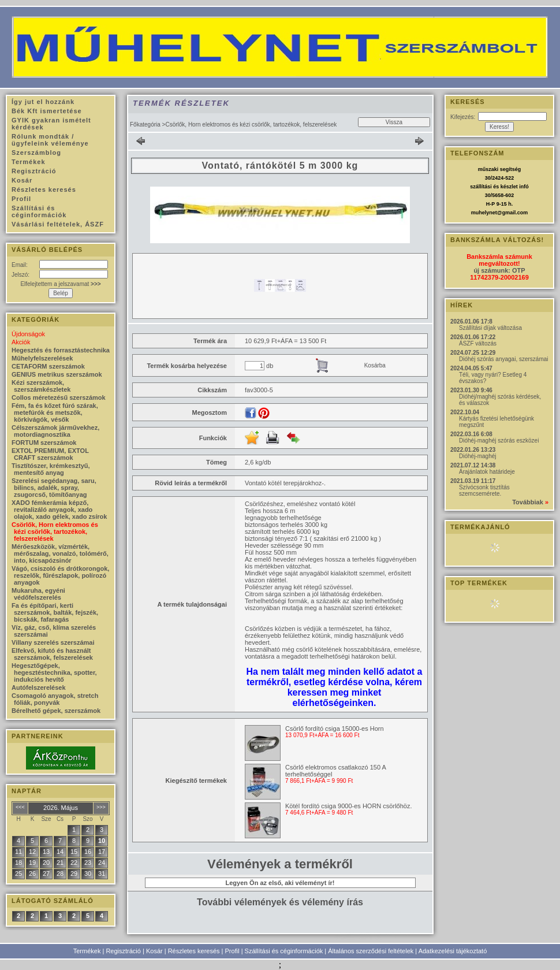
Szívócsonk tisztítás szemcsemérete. (484, 490)
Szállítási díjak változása (490, 328)
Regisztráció (123, 951)
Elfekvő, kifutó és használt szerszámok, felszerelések (52, 654)
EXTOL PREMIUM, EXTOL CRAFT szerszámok (50, 454)
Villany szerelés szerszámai (53, 642)
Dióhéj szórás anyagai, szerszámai (504, 359)
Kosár (154, 951)
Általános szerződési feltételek (371, 951)
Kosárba (375, 365)
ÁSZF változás (478, 343)
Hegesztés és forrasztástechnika (61, 350)
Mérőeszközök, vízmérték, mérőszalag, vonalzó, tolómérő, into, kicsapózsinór (60, 553)
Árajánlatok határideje (487, 472)
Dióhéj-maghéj (477, 456)
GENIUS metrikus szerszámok (57, 374)
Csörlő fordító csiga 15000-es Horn (335, 729)
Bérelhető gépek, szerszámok (56, 711)
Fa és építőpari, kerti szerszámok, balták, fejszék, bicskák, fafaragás (55, 612)
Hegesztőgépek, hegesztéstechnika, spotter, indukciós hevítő (54, 672)
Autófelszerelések (39, 687)
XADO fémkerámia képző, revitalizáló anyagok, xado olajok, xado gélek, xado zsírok (59, 510)
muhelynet (484, 213)
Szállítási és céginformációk (284, 951)
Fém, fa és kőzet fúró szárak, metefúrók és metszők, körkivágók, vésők (55, 412)
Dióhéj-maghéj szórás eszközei (499, 441)
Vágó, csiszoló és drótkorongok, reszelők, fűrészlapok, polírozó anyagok (60, 575)
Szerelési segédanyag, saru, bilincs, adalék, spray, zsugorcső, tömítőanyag (54, 488)
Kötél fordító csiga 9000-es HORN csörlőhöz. (349, 806)
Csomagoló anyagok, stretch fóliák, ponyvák (55, 699)
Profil (232, 951)
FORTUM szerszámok (44, 443)
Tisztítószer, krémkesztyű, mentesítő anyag (51, 469)
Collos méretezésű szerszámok (59, 397)
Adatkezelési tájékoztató (453, 951)
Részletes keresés (194, 951)
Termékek (87, 951)
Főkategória (145, 124)
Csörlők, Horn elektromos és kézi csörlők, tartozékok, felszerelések (55, 532)
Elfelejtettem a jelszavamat (60, 284)
